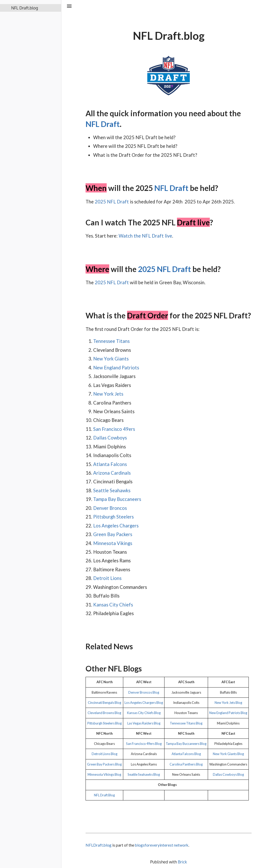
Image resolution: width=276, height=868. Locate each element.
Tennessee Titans (111, 341)
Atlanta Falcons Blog (186, 754)
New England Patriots (116, 368)
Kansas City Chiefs (113, 605)
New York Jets (108, 394)
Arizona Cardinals (112, 473)
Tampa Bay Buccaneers (117, 499)
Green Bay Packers (113, 534)
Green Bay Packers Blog (104, 764)
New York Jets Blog (228, 703)
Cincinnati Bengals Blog (105, 703)
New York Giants (111, 359)
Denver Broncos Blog (144, 692)
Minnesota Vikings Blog (104, 774)
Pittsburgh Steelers (113, 517)
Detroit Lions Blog (105, 754)
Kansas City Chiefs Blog (144, 713)
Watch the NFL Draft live (145, 236)
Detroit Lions (107, 578)
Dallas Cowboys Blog (228, 774)
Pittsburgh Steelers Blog (105, 723)
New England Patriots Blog (228, 713)
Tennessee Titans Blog (186, 723)
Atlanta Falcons (110, 464)
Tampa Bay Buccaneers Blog (186, 744)
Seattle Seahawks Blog (144, 774)
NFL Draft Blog (104, 795)
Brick (183, 862)
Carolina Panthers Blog (186, 764)
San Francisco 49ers (114, 429)
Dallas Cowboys (110, 438)
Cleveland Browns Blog (104, 713)
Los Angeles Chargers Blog (144, 703)
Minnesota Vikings (113, 543)
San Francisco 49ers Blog (144, 744)
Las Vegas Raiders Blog (144, 723)
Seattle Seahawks (112, 490)
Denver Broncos (110, 508)
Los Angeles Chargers (116, 526)
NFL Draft (103, 124)
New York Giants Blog (228, 754)
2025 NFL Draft (112, 202)
